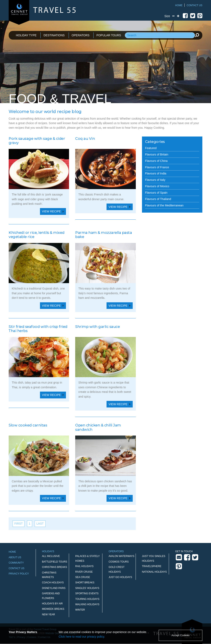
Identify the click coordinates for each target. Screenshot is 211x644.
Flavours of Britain (157, 154)
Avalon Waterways (121, 556)
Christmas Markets (49, 575)
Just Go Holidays (120, 577)
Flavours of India (156, 173)
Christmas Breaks (55, 567)
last (40, 524)
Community (16, 563)
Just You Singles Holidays (154, 558)
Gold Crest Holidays (117, 569)
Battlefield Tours (55, 562)
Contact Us (195, 5)
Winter (80, 610)
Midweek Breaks (53, 609)
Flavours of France (157, 167)
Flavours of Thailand (158, 199)
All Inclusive (51, 556)
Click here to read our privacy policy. (82, 637)
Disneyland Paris (54, 588)
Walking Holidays (87, 604)
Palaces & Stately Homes (87, 558)
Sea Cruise (83, 577)
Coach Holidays (53, 583)
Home (179, 5)
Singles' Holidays (87, 588)
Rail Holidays (84, 566)
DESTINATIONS (54, 35)
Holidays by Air (52, 604)
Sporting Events (87, 593)
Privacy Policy (19, 574)
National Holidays (154, 572)
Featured (151, 148)
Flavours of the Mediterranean (164, 205)
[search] (197, 35)
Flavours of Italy (155, 180)
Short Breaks (85, 583)
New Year (49, 615)
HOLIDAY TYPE (26, 35)
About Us (15, 557)
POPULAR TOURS (109, 35)
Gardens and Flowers (51, 596)
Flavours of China (156, 161)
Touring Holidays (87, 599)
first (19, 524)
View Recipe (52, 211)
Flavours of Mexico (157, 186)
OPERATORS (81, 35)
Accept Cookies (181, 635)
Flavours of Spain (156, 193)
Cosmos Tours (119, 562)
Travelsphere (152, 566)
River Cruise (84, 572)
